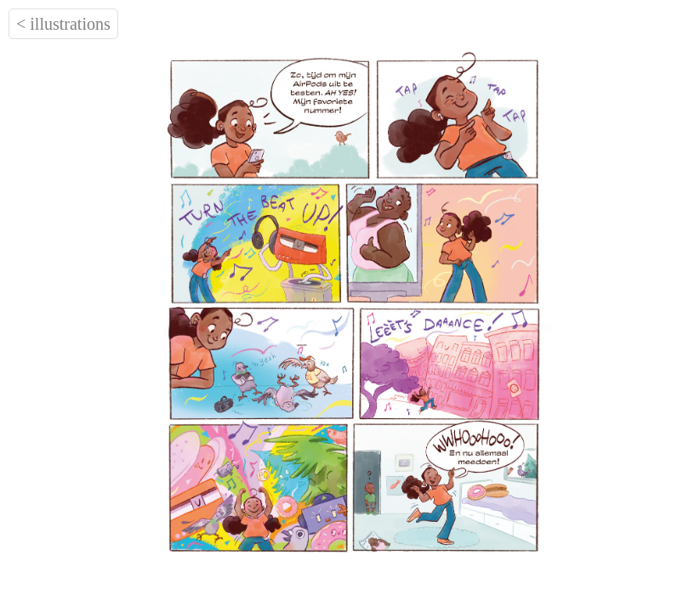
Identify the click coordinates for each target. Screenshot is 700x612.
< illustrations (63, 24)
